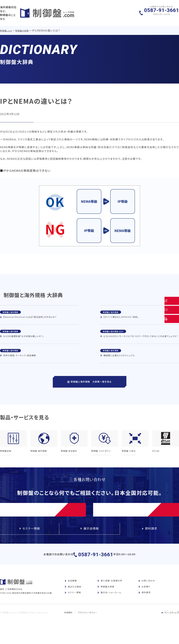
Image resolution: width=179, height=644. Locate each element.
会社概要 (71, 590)
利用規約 (68, 627)
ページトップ (170, 627)
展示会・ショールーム (109, 602)
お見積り (144, 596)
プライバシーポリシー (88, 627)
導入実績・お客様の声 (110, 590)
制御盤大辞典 (22, 27)
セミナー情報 (73, 602)
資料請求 (144, 602)
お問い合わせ (147, 590)
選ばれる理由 (73, 596)
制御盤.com (6, 27)
